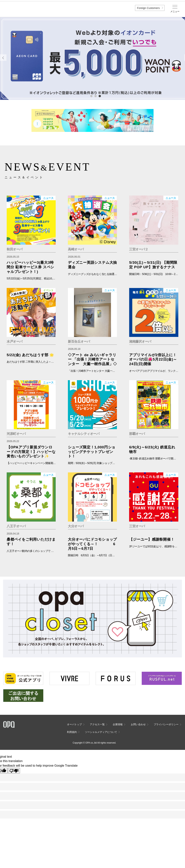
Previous (3, 58)
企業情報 (118, 724)
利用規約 (72, 732)
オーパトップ (74, 724)
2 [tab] (95, 96)
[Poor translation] (14, 771)
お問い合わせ (138, 724)
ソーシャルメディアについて (101, 732)
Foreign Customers (148, 8)
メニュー (175, 11)
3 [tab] (100, 96)
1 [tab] (91, 96)
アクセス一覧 (97, 724)
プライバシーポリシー (166, 724)
